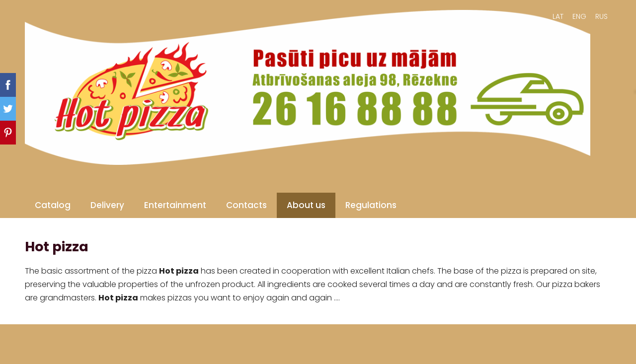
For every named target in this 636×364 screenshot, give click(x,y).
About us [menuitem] (306, 205)
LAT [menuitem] (558, 16)
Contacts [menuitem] (246, 205)
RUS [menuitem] (601, 16)
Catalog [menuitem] (53, 205)
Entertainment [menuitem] (175, 205)
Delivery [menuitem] (107, 205)
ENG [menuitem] (579, 16)
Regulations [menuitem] (371, 205)
